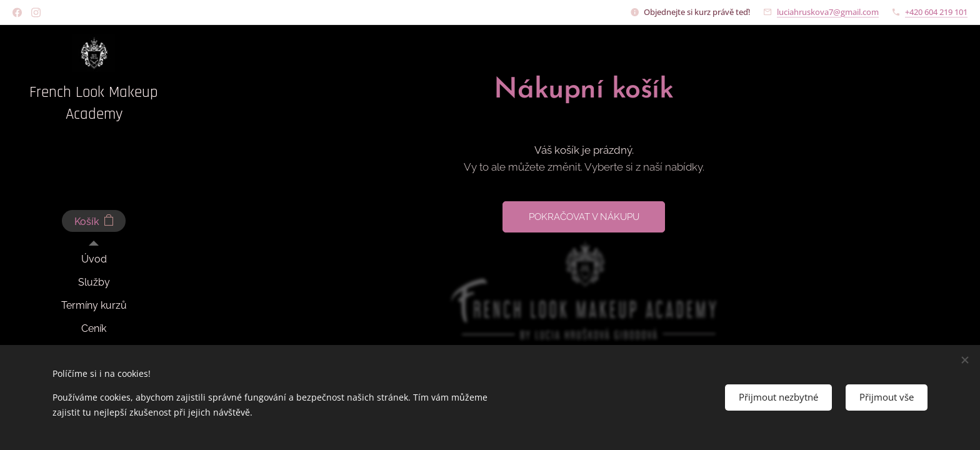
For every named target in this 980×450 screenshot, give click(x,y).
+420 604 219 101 (936, 12)
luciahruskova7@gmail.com (828, 12)
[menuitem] (94, 259)
